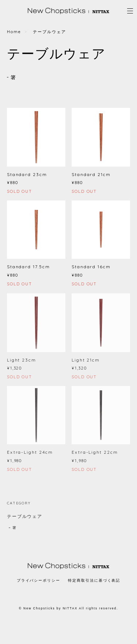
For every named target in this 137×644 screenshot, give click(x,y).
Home (14, 32)
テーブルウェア (25, 518)
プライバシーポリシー (39, 580)
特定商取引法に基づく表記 (94, 580)
